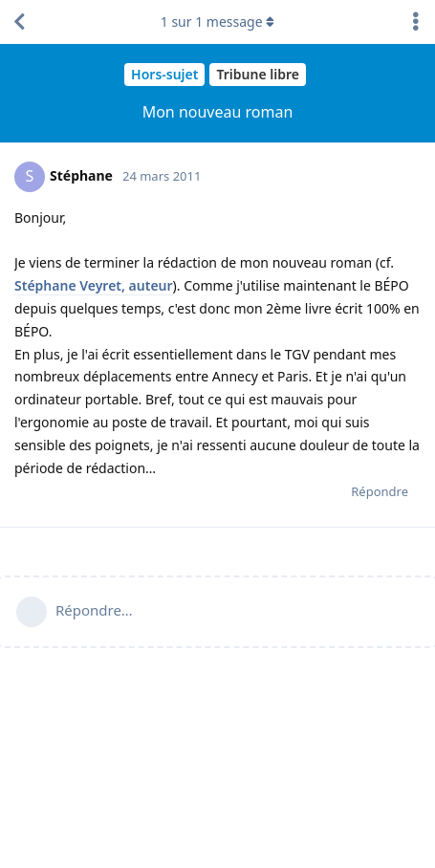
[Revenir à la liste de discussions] (19, 22)
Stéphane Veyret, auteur (94, 285)
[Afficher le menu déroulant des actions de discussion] (416, 22)
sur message (218, 22)
